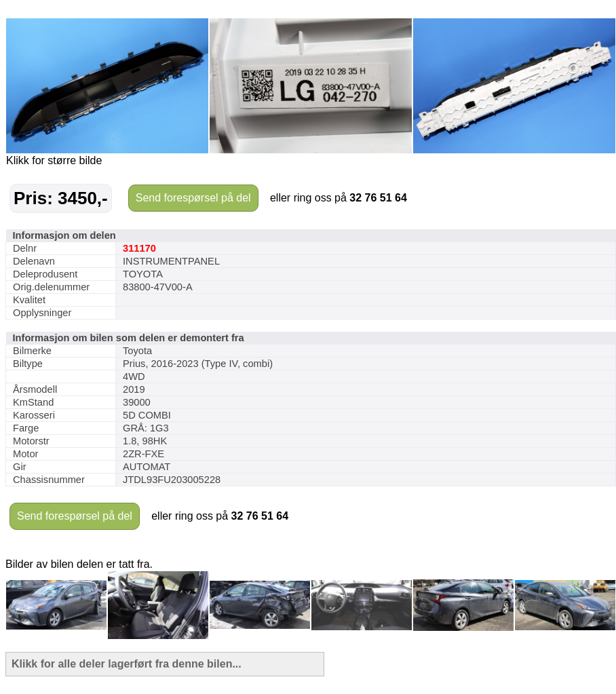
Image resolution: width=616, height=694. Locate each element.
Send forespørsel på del (193, 198)
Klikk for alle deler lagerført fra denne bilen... (127, 664)
